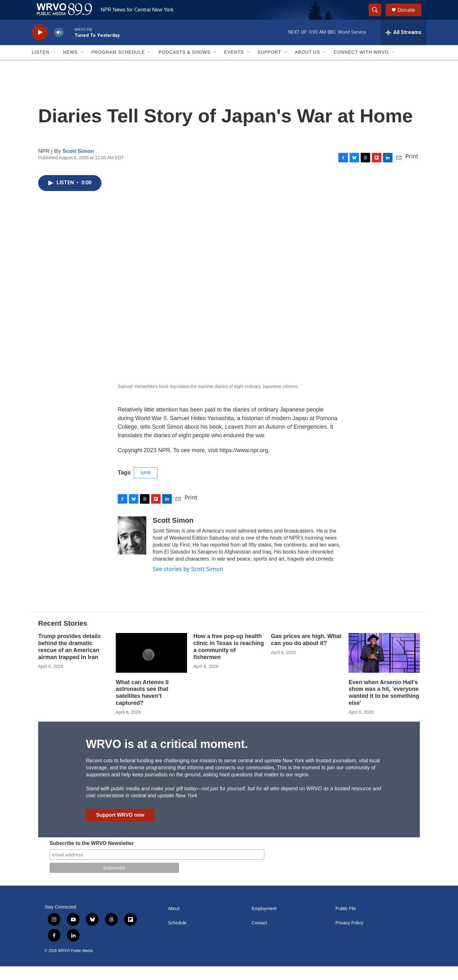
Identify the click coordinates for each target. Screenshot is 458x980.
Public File (346, 922)
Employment (264, 922)
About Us (307, 66)
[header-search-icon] (378, 17)
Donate (410, 17)
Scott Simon (78, 165)
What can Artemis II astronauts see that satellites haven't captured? (142, 706)
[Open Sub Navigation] (54, 66)
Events (234, 66)
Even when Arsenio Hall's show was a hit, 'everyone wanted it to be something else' (384, 706)
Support (269, 66)
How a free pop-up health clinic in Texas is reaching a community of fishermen (229, 660)
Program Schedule (118, 66)
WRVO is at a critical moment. (167, 758)
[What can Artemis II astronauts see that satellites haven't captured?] (151, 667)
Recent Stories (63, 637)
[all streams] (403, 46)
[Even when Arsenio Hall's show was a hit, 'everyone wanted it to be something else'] (384, 667)
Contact (259, 937)
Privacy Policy (349, 937)
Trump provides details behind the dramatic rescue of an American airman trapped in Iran (69, 660)
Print (412, 170)
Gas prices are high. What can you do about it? (306, 653)
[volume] (59, 46)
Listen (41, 66)
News (70, 66)
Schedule (177, 937)
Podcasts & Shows (184, 66)
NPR (146, 487)
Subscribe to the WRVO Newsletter (92, 857)
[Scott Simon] (132, 549)
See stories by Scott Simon (188, 582)
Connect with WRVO (361, 66)
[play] (40, 46)
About (174, 922)
